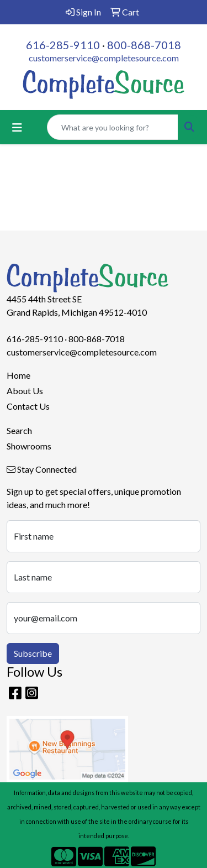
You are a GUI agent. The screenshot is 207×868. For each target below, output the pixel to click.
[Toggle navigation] (17, 127)
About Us (25, 391)
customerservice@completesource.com (104, 58)
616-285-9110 (63, 45)
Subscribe (33, 653)
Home (18, 375)
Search (19, 430)
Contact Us (28, 406)
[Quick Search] (113, 127)
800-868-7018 (144, 45)
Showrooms (29, 446)
